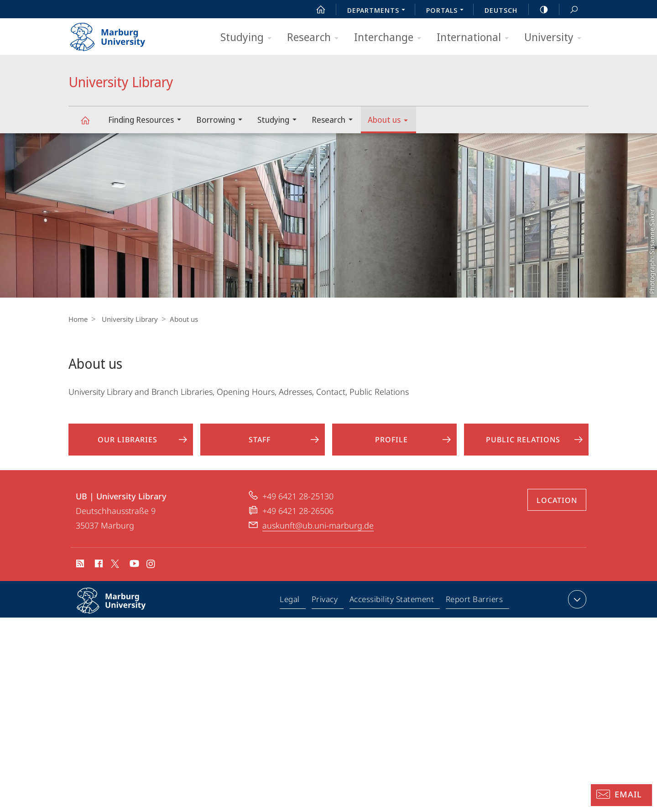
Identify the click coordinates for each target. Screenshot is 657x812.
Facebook (98, 572)
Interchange (391, 38)
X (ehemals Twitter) (113, 571)
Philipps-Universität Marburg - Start (117, 34)
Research (316, 38)
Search (569, 10)
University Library (90, 124)
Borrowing (222, 121)
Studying (249, 38)
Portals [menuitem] (447, 11)
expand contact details (576, 606)
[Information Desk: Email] (621, 795)
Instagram (151, 572)
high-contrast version (539, 10)
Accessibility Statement (392, 608)
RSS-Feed (79, 572)
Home (78, 319)
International (476, 38)
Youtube (133, 572)
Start (316, 10)
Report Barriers (474, 608)
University (556, 38)
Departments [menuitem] (379, 11)
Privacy (326, 608)
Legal (292, 608)
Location (557, 507)
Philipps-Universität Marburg (121, 615)
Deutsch (501, 10)
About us (391, 121)
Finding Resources (148, 121)
